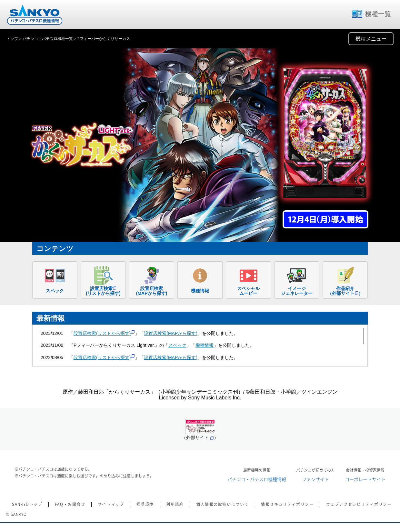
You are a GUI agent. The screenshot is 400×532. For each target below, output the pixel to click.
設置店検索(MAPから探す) (171, 333)
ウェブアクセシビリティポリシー (359, 504)
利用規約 (175, 504)
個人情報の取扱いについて (222, 504)
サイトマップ (111, 504)
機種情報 (205, 345)
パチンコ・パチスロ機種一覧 (48, 39)
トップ (12, 39)
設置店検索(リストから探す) (104, 333)
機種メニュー (371, 39)
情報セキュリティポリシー (287, 504)
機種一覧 (371, 14)
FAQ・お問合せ (70, 504)
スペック (177, 345)
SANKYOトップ (27, 504)
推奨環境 (145, 504)
